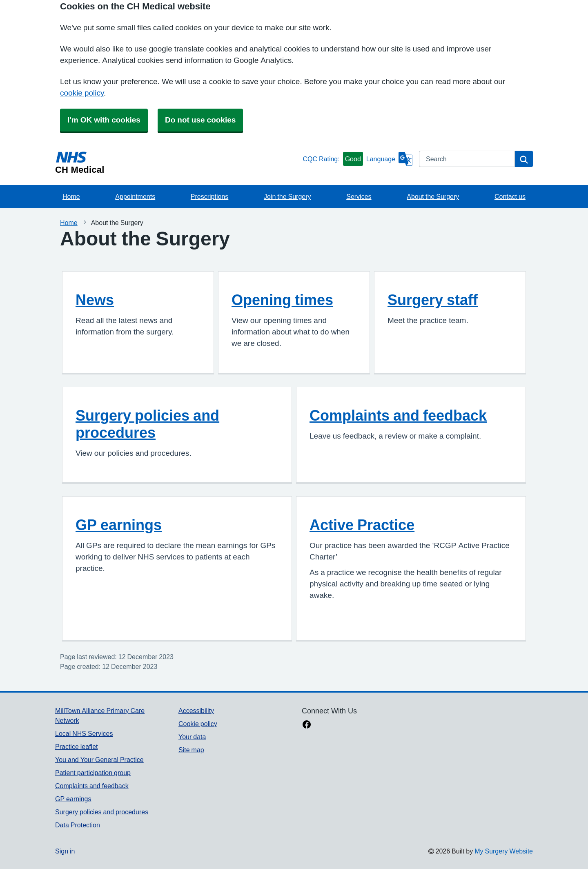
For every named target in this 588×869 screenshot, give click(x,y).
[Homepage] (177, 163)
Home (71, 196)
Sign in (65, 851)
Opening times (282, 300)
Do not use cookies (200, 120)
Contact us (510, 196)
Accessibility (196, 711)
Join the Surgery (287, 196)
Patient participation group (93, 773)
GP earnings (119, 525)
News (95, 300)
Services (359, 196)
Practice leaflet (77, 746)
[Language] (389, 159)
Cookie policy (198, 724)
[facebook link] (307, 725)
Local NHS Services (84, 733)
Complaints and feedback (398, 415)
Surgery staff (433, 300)
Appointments (135, 196)
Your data (192, 737)
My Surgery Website (504, 851)
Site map (191, 750)
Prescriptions (209, 196)
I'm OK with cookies (104, 120)
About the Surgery (433, 196)
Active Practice (362, 525)
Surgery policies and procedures (147, 424)
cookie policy (82, 93)
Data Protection (78, 825)
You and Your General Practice (99, 760)
